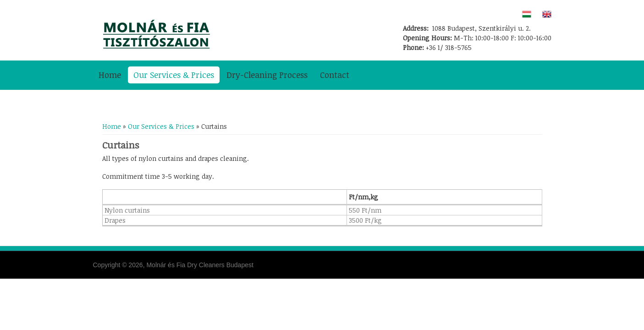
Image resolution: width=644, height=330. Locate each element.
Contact (335, 75)
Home (110, 75)
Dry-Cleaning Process (267, 75)
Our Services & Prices (174, 75)
